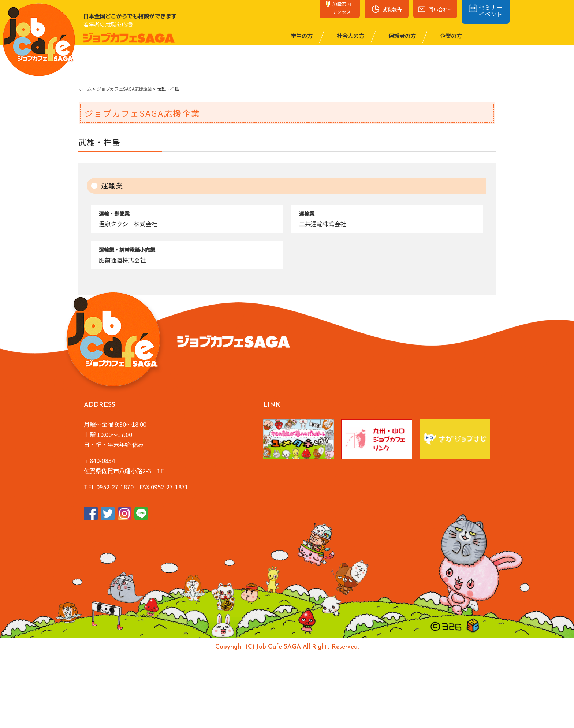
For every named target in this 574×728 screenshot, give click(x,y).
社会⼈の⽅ (350, 36)
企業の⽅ (450, 36)
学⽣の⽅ (301, 36)
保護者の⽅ (402, 36)
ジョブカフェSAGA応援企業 (124, 89)
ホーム (85, 89)
